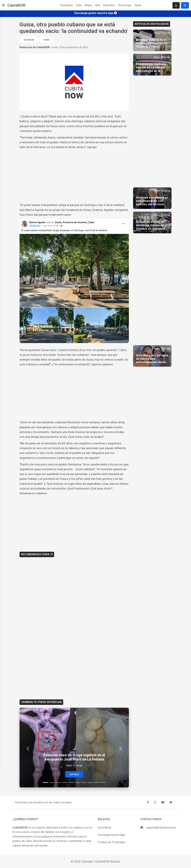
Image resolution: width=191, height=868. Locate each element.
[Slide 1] (45, 783)
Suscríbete (104, 828)
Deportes (109, 5)
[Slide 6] (77, 783)
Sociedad (29, 40)
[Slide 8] (90, 783)
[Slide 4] (65, 783)
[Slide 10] (103, 783)
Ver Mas (74, 774)
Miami (88, 5)
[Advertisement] (74, 176)
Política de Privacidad (111, 842)
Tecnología (124, 5)
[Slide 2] (52, 783)
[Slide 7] (84, 783)
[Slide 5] (71, 783)
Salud (137, 5)
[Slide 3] (58, 783)
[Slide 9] (97, 783)
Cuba (79, 5)
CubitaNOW (17, 5)
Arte (98, 5)
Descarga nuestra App (111, 835)
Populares (66, 5)
